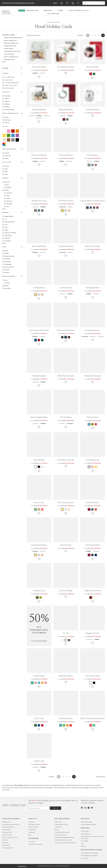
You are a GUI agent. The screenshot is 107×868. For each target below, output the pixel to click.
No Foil (5, 166)
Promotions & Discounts (62, 832)
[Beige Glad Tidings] (36, 683)
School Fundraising (86, 822)
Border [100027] (6, 286)
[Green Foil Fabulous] (89, 165)
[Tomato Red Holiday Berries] (71, 725)
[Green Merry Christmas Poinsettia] (94, 725)
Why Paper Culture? (34, 824)
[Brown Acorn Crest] (39, 509)
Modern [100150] (6, 273)
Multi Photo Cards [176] (9, 59)
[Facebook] (88, 808)
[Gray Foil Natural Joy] (89, 467)
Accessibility (85, 841)
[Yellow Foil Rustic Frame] (62, 211)
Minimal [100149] (6, 270)
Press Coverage (33, 827)
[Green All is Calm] (36, 725)
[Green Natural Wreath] (67, 119)
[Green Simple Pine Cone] (42, 211)
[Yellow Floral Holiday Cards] (4, 135)
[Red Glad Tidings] (46, 683)
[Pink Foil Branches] (42, 295)
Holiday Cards (6, 822)
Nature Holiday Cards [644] (10, 40)
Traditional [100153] (7, 262)
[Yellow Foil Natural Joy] (96, 467)
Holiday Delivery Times (62, 824)
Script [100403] (7, 283)
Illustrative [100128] (7, 288)
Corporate (32, 116)
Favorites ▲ (22, 866)
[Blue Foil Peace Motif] (96, 555)
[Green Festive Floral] (92, 424)
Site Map (83, 846)
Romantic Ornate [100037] (8, 256)
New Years (47, 116)
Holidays (35, 73)
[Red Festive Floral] (96, 424)
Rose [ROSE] (5, 174)
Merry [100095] (5, 227)
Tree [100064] (6, 207)
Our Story (31, 822)
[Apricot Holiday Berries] (67, 725)
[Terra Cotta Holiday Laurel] (37, 598)
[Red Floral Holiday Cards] (13, 131)
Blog (30, 835)
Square (5, 117)
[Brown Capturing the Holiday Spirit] (94, 208)
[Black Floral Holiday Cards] (17, 140)
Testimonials (32, 830)
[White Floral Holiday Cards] (4, 131)
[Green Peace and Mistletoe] (62, 337)
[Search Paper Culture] (91, 3)
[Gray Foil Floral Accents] (66, 509)
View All (80, 35)
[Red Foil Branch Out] (89, 509)
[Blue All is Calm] (39, 725)
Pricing (57, 830)
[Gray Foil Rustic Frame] (66, 211)
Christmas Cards (7, 832)
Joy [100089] (4, 219)
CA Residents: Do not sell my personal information (92, 837)
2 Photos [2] (6, 101)
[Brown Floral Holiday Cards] (9, 140)
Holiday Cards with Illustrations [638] (13, 38)
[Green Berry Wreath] (94, 74)
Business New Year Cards (10, 837)
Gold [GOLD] (5, 169)
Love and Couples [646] (9, 54)
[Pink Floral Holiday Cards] (9, 131)
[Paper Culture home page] (6, 12)
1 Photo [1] (6, 99)
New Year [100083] (6, 238)
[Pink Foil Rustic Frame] (69, 211)
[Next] (102, 35)
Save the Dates (7, 830)
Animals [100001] (6, 182)
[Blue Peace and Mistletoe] (66, 337)
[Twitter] (92, 808)
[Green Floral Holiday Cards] (9, 135)
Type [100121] (5, 280)
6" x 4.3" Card (7, 80)
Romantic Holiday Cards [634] (11, 43)
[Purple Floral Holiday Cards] (17, 135)
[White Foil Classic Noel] (91, 683)
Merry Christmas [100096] (8, 222)
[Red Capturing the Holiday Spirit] (97, 208)
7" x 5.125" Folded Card (10, 83)
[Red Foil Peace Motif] (89, 555)
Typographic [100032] (7, 264)
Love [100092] (5, 224)
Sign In (55, 3)
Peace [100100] (5, 230)
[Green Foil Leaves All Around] (42, 340)
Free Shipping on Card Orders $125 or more (18, 3)
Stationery (5, 843)
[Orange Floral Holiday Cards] (17, 131)
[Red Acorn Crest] (42, 509)
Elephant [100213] (8, 187)
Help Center (58, 822)
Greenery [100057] (8, 193)
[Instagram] (85, 808)
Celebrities (32, 832)
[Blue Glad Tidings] (39, 683)
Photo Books (6, 845)
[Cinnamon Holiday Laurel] (41, 598)
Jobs (82, 844)
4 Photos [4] (6, 107)
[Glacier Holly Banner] (42, 467)
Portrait (6, 123)
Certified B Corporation (35, 844)
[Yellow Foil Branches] (36, 295)
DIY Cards (5, 840)
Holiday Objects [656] (9, 49)
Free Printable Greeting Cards (90, 853)
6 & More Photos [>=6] (8, 110)
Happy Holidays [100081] (8, 216)
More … (5, 62)
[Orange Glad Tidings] (42, 683)
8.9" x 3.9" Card (8, 88)
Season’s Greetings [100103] (9, 233)
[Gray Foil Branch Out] (92, 509)
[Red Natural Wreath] (64, 119)
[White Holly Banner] (36, 467)
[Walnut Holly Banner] (39, 467)
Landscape (7, 120)
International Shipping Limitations (64, 837)
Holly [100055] (7, 196)
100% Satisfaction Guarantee (63, 840)
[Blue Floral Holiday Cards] (13, 135)
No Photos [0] (6, 96)
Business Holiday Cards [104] (11, 57)
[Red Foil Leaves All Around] (39, 340)
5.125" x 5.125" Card (9, 85)
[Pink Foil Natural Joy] (92, 467)
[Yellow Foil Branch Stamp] (36, 555)
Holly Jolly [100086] (6, 241)
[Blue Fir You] (66, 640)
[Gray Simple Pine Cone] (36, 211)
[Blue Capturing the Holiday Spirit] (91, 208)
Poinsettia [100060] (8, 204)
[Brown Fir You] (69, 640)
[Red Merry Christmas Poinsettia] (91, 725)
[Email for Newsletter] (38, 808)
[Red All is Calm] (42, 725)
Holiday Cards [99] (8, 35)
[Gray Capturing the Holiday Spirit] (87, 208)
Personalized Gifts (8, 848)
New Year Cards (7, 835)
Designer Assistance (61, 835)
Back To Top (100, 777)
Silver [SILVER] (5, 172)
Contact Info (58, 827)
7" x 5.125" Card (8, 77)
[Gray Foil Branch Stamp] (39, 555)
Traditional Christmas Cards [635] (12, 51)
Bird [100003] (6, 185)
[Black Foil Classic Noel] (94, 683)
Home (49, 22)
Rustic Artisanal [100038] (8, 267)
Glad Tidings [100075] (7, 235)
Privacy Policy (85, 831)
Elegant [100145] (6, 253)
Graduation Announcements (11, 824)
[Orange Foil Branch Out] (96, 509)
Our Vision (32, 842)
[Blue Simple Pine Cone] (39, 211)
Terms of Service (86, 834)
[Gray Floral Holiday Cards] (13, 140)
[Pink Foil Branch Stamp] (42, 555)
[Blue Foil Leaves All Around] (36, 340)
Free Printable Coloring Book (89, 856)
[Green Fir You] (62, 640)
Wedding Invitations (8, 827)
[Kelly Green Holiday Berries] (64, 725)
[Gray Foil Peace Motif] (92, 555)
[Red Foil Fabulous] (96, 165)
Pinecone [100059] (8, 201)
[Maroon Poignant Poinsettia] (91, 598)
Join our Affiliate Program (88, 824)
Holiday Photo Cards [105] (10, 46)
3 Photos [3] (6, 104)
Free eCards (85, 858)
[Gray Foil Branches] (39, 295)
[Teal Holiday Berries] (61, 725)
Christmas (42, 73)
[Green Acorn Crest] (36, 509)
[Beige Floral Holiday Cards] (4, 140)
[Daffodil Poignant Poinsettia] (94, 598)
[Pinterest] (82, 808)
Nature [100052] (5, 190)
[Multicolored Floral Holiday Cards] (4, 144)
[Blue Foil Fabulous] (92, 165)
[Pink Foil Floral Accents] (69, 509)
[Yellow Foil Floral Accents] (62, 509)
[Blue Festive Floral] (89, 424)
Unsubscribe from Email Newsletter (65, 843)
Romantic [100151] (6, 259)
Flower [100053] (7, 198)
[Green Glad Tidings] (32, 683)
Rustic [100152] (5, 251)
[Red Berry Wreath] (91, 74)
